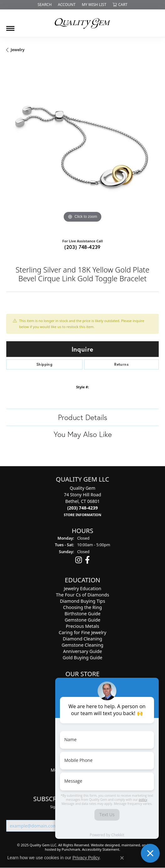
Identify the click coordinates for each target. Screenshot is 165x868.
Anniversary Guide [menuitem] (82, 652)
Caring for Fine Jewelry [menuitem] (82, 633)
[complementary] (109, 766)
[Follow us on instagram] (79, 560)
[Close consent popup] (122, 858)
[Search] (45, 5)
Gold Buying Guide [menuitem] (82, 658)
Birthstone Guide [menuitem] (83, 614)
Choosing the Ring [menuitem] (82, 608)
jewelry (18, 50)
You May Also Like (83, 434)
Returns (121, 364)
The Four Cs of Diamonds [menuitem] (82, 595)
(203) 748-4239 (82, 247)
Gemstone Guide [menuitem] (82, 620)
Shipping (44, 364)
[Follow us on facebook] (87, 560)
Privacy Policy (86, 858)
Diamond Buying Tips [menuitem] (82, 601)
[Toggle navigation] (10, 26)
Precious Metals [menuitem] (82, 626)
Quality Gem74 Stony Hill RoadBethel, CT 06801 (82, 501)
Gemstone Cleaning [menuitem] (83, 645)
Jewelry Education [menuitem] (82, 589)
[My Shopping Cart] (120, 5)
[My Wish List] (94, 5)
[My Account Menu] (67, 5)
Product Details (83, 417)
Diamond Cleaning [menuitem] (82, 639)
